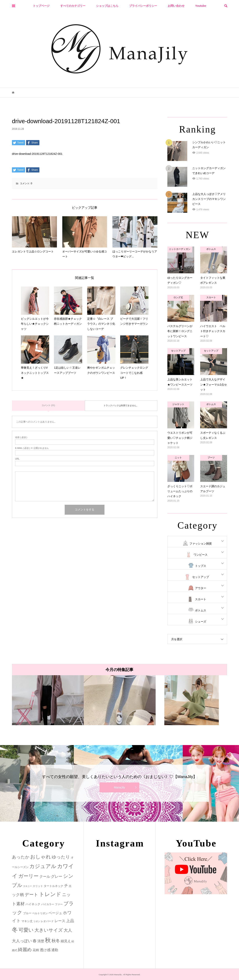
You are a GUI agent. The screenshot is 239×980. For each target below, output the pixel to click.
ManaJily (119, 787)
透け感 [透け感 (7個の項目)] (45, 950)
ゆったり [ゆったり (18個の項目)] (61, 857)
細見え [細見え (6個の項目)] (66, 941)
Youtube (201, 6)
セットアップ (201, 577)
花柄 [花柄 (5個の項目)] (36, 950)
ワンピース (201, 555)
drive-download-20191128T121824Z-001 (37, 154)
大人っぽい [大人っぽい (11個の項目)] (22, 941)
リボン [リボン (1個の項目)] (37, 921)
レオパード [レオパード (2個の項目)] (47, 921)
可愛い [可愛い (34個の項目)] (26, 930)
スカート (201, 599)
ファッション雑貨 (201, 544)
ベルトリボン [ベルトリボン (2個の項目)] (40, 913)
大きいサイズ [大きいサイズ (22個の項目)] (49, 930)
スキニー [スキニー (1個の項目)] (27, 886)
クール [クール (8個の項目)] (45, 877)
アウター (201, 588)
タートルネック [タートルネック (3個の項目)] (54, 886)
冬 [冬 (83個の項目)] (15, 930)
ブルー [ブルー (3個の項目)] (27, 913)
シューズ (201, 622)
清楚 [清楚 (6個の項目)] (41, 941)
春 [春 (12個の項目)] (35, 941)
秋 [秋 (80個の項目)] (48, 940)
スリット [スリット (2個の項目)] (38, 886)
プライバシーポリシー (143, 6)
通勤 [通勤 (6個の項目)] (55, 950)
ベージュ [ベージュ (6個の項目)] (55, 913)
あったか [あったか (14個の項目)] (21, 857)
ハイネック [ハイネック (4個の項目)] (33, 904)
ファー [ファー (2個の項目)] (59, 904)
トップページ (41, 6)
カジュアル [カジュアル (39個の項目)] (43, 866)
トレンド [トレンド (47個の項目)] (50, 894)
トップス (201, 566)
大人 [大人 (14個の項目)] (68, 930)
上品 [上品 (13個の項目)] (70, 921)
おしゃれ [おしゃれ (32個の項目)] (41, 857)
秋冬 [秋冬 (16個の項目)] (56, 941)
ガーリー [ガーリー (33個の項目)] (28, 876)
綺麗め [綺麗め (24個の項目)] (25, 950)
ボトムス (201, 610)
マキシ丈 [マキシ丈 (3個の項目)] (27, 921)
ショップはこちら (107, 6)
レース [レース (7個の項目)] (60, 921)
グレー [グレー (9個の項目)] (57, 876)
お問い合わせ (176, 6)
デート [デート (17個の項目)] (31, 895)
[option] (48, 700)
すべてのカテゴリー (73, 6)
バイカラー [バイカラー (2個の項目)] (48, 904)
